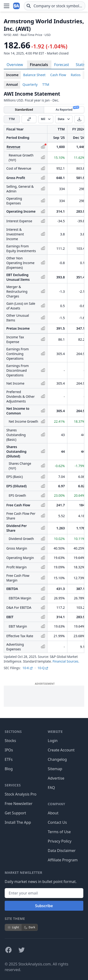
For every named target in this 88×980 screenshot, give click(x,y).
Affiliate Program (63, 860)
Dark (30, 927)
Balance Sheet (34, 75)
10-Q (43, 668)
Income (12, 75)
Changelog (57, 759)
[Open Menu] (7, 6)
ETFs (9, 759)
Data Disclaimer (62, 851)
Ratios (76, 75)
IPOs (9, 750)
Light (13, 927)
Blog (9, 769)
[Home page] (17, 6)
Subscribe (44, 906)
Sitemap (55, 769)
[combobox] (55, 6)
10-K (28, 668)
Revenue (13, 147)
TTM (46, 84)
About (53, 813)
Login (53, 741)
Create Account (61, 750)
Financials (39, 65)
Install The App (18, 822)
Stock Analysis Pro (21, 794)
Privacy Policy (60, 841)
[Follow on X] (22, 950)
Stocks (10, 741)
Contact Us (57, 822)
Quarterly (30, 84)
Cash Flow (58, 75)
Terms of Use (59, 832)
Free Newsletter (19, 804)
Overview (15, 65)
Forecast (62, 65)
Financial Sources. (66, 661)
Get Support (15, 813)
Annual (12, 84)
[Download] (79, 119)
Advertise (56, 778)
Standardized (24, 110)
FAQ (51, 788)
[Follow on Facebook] (8, 950)
